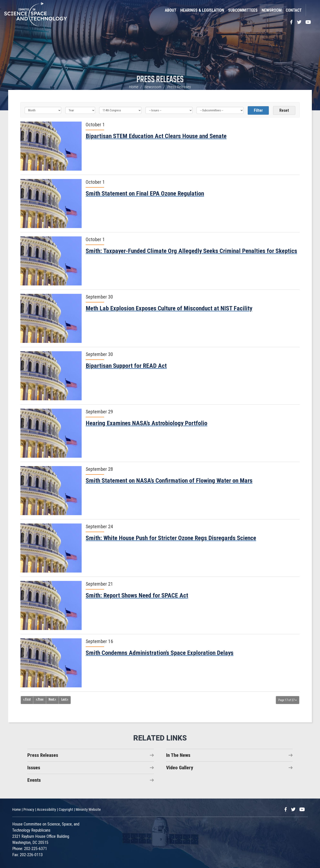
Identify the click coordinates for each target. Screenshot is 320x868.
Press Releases (160, 80)
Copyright (66, 809)
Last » (65, 699)
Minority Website (88, 809)
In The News (178, 755)
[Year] (80, 110)
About (171, 10)
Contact (294, 10)
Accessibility (47, 809)
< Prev (40, 699)
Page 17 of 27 (288, 700)
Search (311, 10)
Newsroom (272, 10)
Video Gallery (180, 768)
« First (27, 699)
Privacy (29, 809)
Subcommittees (243, 10)
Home (134, 87)
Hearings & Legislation (202, 10)
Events (34, 780)
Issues (34, 768)
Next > (52, 699)
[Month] (43, 110)
